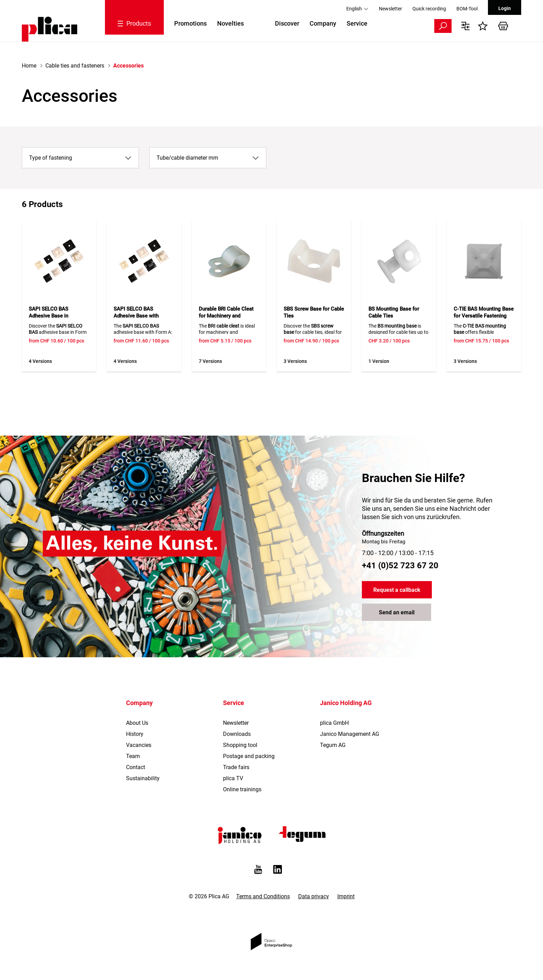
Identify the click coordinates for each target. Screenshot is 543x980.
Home (29, 66)
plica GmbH (334, 723)
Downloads (237, 734)
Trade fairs (236, 767)
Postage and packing (249, 756)
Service (357, 23)
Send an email (397, 612)
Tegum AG (333, 745)
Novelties (230, 23)
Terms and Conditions (263, 896)
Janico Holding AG (346, 703)
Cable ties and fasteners (75, 66)
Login (505, 8)
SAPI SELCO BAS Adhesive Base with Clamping (136, 316)
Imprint (346, 896)
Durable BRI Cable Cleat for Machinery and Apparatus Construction (226, 316)
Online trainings (242, 789)
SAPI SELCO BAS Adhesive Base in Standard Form (48, 316)
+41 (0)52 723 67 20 (400, 565)
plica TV (233, 778)
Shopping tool (240, 745)
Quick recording (429, 9)
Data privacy (314, 896)
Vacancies (139, 745)
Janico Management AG (350, 734)
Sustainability (143, 778)
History (135, 734)
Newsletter (390, 9)
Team (133, 756)
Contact (136, 767)
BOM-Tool (467, 9)
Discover (287, 23)
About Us (137, 723)
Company (323, 23)
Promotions (190, 23)
